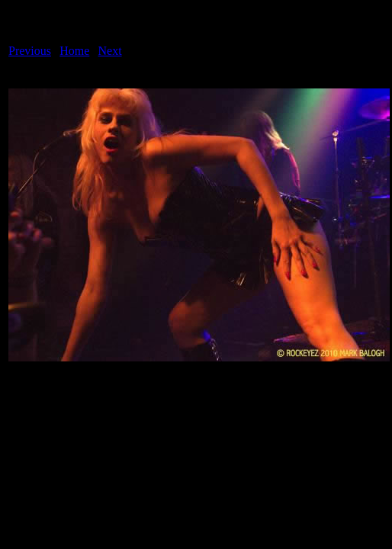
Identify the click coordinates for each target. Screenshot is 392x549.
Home (74, 51)
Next (110, 51)
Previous (30, 51)
